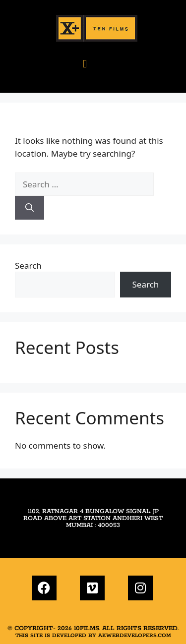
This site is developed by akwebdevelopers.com (93, 636)
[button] (85, 63)
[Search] (30, 208)
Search (28, 265)
